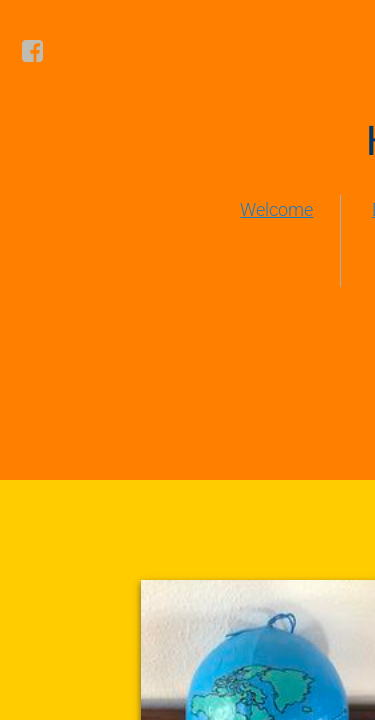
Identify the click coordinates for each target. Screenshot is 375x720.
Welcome (276, 209)
